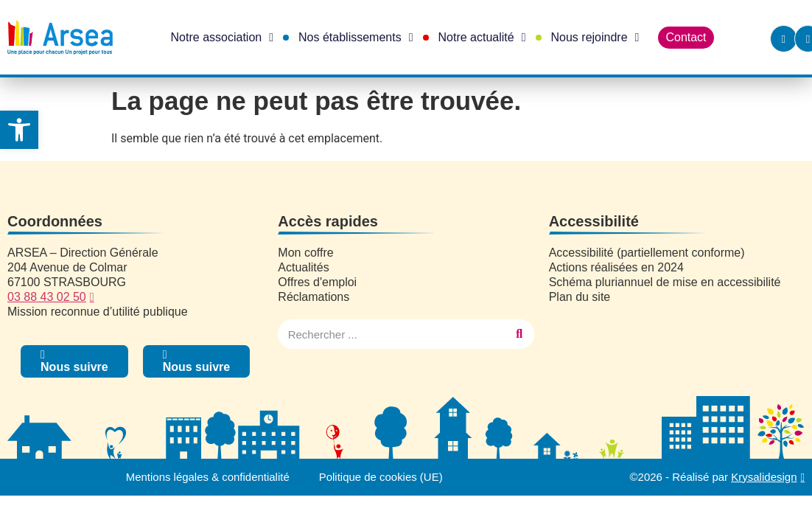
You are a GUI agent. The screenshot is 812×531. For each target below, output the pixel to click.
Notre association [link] (222, 38)
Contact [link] (686, 37)
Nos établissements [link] (356, 38)
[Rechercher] (519, 334)
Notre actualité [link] (482, 38)
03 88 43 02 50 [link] (47, 297)
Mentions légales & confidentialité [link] (207, 477)
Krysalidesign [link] (764, 477)
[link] (19, 130)
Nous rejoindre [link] (595, 38)
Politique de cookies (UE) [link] (381, 477)
